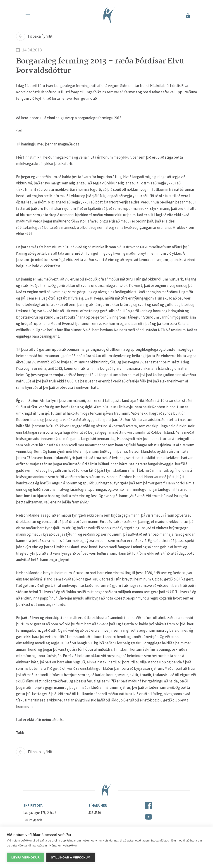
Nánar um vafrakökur (63, 845)
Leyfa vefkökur (25, 857)
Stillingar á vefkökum (71, 857)
